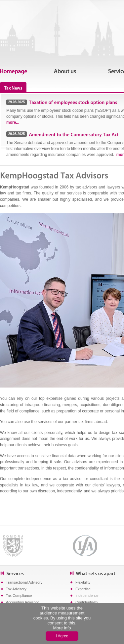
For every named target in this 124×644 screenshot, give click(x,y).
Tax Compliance (19, 596)
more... (13, 122)
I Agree (62, 636)
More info (62, 628)
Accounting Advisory (22, 602)
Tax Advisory (16, 589)
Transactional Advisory (24, 582)
